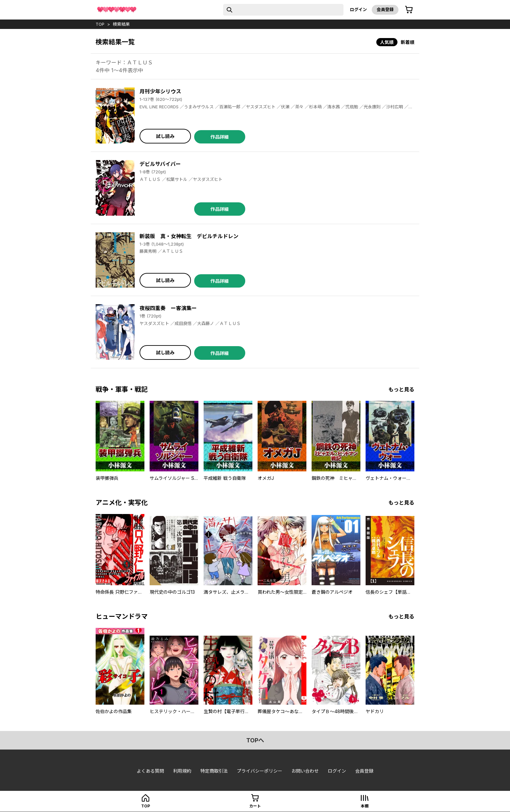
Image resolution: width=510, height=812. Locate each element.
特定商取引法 (214, 771)
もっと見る (401, 389)
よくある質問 (150, 771)
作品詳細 (220, 137)
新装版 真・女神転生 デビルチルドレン (189, 236)
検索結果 (121, 24)
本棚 (365, 806)
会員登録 (385, 9)
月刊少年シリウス (160, 91)
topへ (255, 740)
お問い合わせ (305, 771)
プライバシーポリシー (260, 771)
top (100, 24)
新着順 (408, 42)
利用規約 (182, 771)
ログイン (358, 9)
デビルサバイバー (160, 164)
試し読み (165, 136)
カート (255, 806)
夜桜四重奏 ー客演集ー (168, 308)
